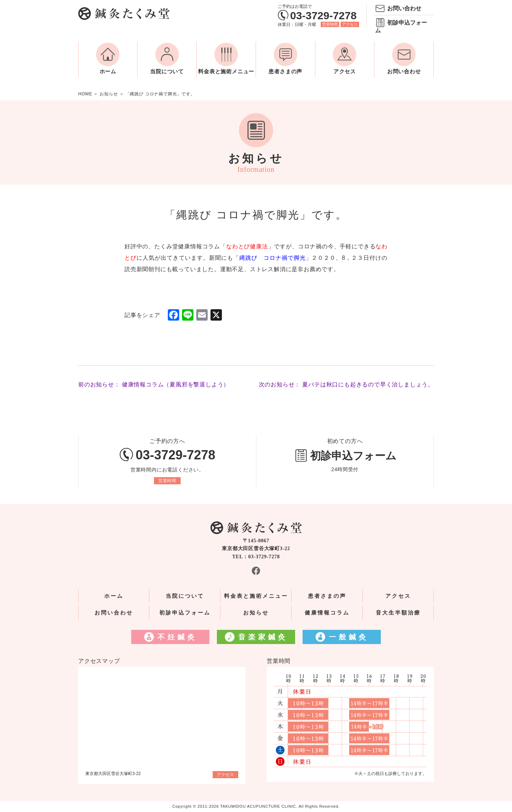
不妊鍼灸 (177, 637)
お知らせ (256, 613)
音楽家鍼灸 (263, 637)
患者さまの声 (285, 72)
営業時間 (330, 24)
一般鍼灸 (349, 637)
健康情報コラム (327, 613)
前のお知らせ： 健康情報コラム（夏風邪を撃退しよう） (154, 384)
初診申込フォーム (401, 27)
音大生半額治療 (398, 613)
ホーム (108, 72)
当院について (167, 72)
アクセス (350, 24)
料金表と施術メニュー (226, 72)
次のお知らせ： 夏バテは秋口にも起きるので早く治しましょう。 (346, 384)
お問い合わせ (404, 8)
